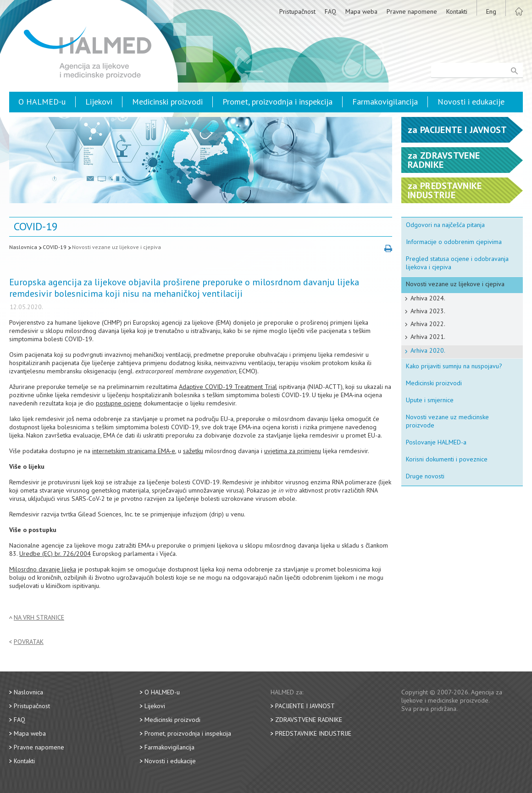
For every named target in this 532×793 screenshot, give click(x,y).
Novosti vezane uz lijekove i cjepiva (116, 247)
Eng (491, 11)
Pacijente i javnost (305, 706)
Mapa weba (361, 11)
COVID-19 (55, 247)
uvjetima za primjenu (293, 451)
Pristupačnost (297, 11)
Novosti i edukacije (471, 102)
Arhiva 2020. (428, 350)
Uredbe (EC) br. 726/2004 (55, 554)
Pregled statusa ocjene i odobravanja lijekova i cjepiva (457, 263)
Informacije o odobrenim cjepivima (454, 242)
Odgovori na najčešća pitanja (445, 225)
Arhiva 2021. (428, 337)
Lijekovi (99, 102)
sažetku (193, 451)
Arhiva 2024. (428, 298)
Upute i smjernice (430, 400)
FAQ (330, 11)
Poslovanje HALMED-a (436, 442)
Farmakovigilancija (385, 102)
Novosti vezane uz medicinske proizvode (447, 421)
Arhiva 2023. (428, 311)
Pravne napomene (412, 11)
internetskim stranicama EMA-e (134, 451)
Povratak (29, 642)
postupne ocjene (119, 403)
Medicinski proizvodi (167, 102)
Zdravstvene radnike (309, 720)
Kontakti (457, 11)
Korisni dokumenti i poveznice (447, 459)
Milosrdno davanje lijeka (43, 569)
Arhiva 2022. (428, 324)
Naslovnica (23, 247)
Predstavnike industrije (313, 733)
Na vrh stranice (39, 618)
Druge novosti (425, 476)
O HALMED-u (42, 102)
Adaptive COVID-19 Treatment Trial (228, 387)
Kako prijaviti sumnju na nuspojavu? (454, 366)
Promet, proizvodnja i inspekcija (277, 102)
